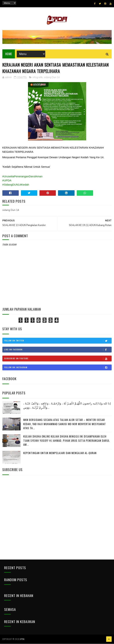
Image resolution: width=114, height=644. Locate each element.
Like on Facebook (58, 350)
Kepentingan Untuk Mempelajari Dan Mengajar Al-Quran (60, 453)
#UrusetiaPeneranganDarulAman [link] (22, 177)
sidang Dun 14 (52, 78)
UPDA (22, 639)
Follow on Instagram (58, 368)
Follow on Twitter (58, 341)
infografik (38, 78)
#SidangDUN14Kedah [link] (16, 185)
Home (9, 54)
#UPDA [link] (7, 181)
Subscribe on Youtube (58, 359)
